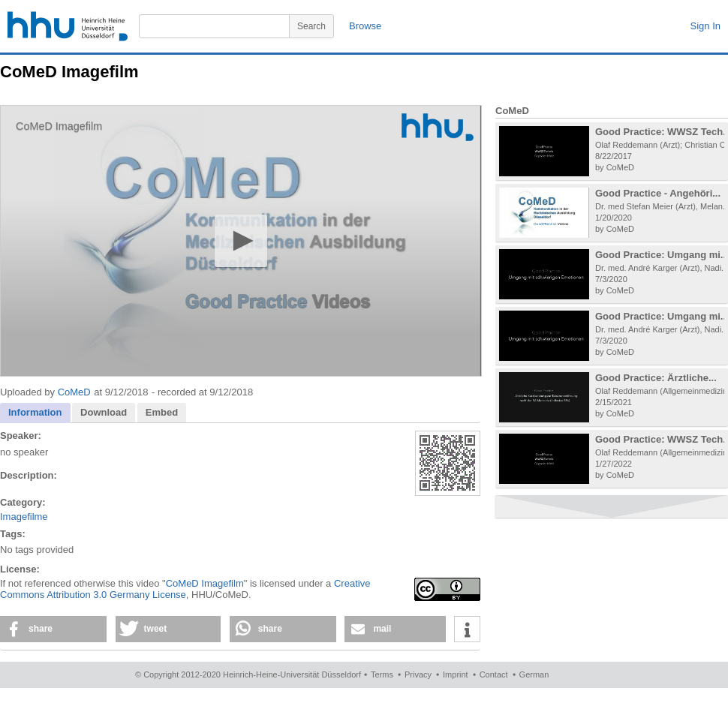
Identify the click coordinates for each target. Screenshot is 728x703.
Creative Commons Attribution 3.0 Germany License (185, 589)
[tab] (35, 413)
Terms (382, 674)
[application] (241, 241)
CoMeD (74, 392)
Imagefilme (24, 517)
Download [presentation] (104, 412)
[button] (241, 240)
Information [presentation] (35, 412)
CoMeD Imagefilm (205, 583)
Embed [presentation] (162, 412)
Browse (365, 26)
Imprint (456, 674)
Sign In (705, 26)
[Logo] (438, 127)
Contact (494, 674)
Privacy (418, 674)
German (534, 674)
